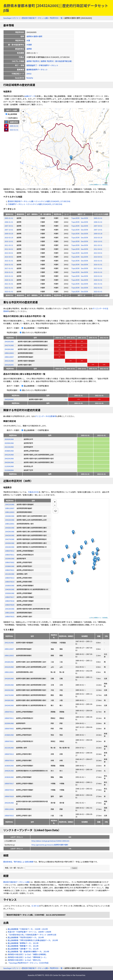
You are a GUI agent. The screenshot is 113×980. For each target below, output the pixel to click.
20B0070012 (9, 712)
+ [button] (23, 111)
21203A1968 (9, 466)
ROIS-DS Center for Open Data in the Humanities (65, 975)
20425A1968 (9, 458)
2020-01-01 (9, 280)
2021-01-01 (9, 284)
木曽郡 (29, 45)
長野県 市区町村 (33, 61)
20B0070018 (9, 790)
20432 (29, 74)
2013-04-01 (9, 253)
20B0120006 (9, 809)
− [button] (23, 115)
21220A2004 (9, 470)
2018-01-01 (9, 272)
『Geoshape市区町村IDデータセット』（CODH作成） (29, 963)
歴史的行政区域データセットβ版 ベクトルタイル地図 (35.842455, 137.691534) (39, 201)
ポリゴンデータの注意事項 (45, 416)
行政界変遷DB (12, 118)
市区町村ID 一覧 (56, 18)
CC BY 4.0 (35, 906)
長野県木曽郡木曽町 (34, 36)
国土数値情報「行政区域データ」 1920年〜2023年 (28, 929)
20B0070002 (9, 728)
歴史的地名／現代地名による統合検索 (18, 862)
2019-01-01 (9, 276)
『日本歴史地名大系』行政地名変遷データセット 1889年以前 (32, 935)
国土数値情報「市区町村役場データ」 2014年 (26, 937)
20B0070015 (9, 815)
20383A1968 (9, 777)
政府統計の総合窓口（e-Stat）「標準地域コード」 (28, 957)
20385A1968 (9, 766)
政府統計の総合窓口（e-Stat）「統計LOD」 (25, 960)
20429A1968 (9, 462)
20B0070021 (9, 741)
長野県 (29, 49)
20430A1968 (9, 700)
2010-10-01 (9, 241)
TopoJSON (76, 218)
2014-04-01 (9, 257)
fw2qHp (30, 78)
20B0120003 (9, 353)
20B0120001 (9, 672)
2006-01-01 (9, 222)
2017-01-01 (9, 268)
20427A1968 (9, 345)
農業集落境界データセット (37, 70)
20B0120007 (9, 357)
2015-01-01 (9, 261)
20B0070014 (9, 760)
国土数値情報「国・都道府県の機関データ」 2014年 (28, 951)
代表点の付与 (33, 492)
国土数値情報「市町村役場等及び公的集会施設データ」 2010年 (33, 940)
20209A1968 (9, 443)
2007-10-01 (9, 230)
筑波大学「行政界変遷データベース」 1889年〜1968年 (30, 932)
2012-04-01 (9, 249)
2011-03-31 (9, 245)
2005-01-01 (9, 218)
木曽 (28, 40)
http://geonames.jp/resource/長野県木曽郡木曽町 (50, 845)
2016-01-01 (9, 264)
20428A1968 (9, 349)
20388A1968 (9, 451)
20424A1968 (9, 705)
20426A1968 (9, 341)
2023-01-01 (9, 291)
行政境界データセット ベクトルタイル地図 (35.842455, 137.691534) (35, 204)
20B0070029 (9, 796)
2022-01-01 (9, 288)
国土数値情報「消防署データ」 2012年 (23, 949)
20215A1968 (9, 447)
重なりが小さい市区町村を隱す (33, 332)
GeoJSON (84, 218)
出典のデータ (30, 96)
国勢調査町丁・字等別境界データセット (42, 65)
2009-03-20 (9, 233)
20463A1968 (9, 771)
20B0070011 (9, 718)
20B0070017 (9, 783)
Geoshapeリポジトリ (12, 18)
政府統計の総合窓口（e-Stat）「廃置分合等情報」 (28, 954)
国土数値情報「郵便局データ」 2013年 (23, 943)
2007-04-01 (9, 226)
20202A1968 (9, 439)
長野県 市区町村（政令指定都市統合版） (57, 61)
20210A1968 (9, 748)
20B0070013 (9, 754)
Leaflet (91, 185)
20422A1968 (9, 455)
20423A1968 (9, 803)
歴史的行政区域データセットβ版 (35, 18)
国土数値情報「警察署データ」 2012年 (23, 946)
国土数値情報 (11, 114)
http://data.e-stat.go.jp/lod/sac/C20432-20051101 (50, 841)
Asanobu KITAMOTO (36, 975)
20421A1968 (9, 361)
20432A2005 (9, 365)
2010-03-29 (9, 237)
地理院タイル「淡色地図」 (101, 185)
